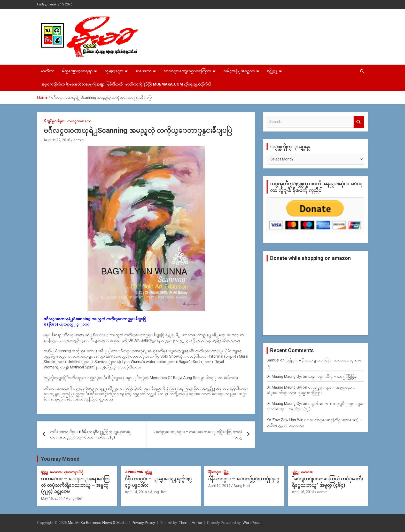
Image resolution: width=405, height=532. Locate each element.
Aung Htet (74, 498)
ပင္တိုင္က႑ (272, 71)
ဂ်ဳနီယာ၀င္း (215, 472)
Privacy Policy (143, 523)
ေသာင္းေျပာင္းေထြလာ (187, 71)
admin (79, 140)
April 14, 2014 (136, 492)
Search (359, 122)
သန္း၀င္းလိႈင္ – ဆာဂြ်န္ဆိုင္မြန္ (332, 376)
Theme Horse (190, 523)
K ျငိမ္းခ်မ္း (54, 121)
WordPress (252, 523)
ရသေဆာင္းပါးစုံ (74, 472)
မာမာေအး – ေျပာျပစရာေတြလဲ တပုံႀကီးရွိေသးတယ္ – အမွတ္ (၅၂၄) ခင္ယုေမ (75, 485)
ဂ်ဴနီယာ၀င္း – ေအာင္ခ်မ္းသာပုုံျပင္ (244, 479)
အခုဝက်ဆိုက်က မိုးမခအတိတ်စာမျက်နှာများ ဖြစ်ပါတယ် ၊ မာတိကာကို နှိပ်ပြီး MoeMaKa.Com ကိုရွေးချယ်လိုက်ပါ (126, 84)
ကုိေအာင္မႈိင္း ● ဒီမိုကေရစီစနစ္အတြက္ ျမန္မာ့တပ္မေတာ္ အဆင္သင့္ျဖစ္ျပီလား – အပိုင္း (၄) (91, 434)
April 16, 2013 (303, 492)
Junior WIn (134, 472)
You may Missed (60, 459)
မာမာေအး (56, 472)
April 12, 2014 (219, 486)
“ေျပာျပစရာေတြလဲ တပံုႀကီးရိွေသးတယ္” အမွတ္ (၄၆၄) (327, 482)
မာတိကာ (48, 71)
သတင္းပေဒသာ (79, 121)
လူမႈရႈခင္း (114, 71)
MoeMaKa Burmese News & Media (97, 523)
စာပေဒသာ (143, 71)
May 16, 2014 (52, 498)
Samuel (273, 360)
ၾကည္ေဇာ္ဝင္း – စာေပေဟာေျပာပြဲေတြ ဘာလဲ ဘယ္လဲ (198, 434)
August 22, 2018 (57, 140)
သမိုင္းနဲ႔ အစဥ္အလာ (239, 71)
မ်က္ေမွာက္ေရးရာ (77, 71)
